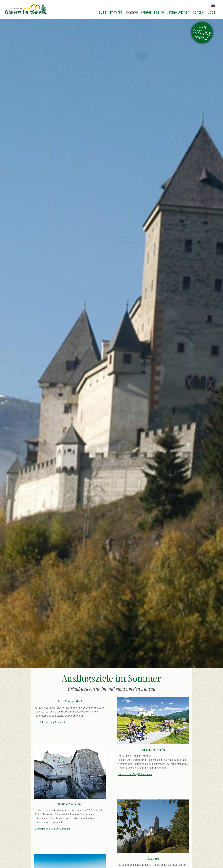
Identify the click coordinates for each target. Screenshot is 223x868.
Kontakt (198, 12)
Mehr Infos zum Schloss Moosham (52, 829)
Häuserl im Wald (109, 12)
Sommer (131, 12)
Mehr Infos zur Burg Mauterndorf (51, 722)
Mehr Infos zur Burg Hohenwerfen (135, 774)
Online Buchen (178, 12)
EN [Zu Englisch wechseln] (213, 5)
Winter (146, 12)
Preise (159, 12)
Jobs (211, 12)
